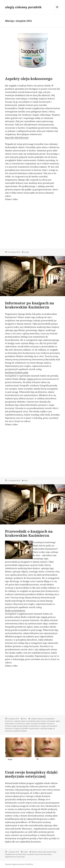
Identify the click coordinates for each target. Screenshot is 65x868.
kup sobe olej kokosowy (17, 137)
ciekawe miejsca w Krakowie (25, 721)
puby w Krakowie (20, 731)
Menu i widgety (57, 10)
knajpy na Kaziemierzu (31, 726)
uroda (26, 252)
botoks (34, 852)
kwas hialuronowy (49, 852)
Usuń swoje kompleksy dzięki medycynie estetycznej (31, 774)
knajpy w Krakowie (21, 728)
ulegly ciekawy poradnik (23, 7)
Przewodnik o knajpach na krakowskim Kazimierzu (29, 533)
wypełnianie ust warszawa (15, 857)
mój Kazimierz (34, 728)
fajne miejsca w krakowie (46, 721)
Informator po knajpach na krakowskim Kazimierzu (30, 305)
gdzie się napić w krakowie (36, 724)
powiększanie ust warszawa (15, 854)
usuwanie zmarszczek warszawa (39, 854)
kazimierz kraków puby (17, 372)
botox (40, 852)
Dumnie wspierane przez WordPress (19, 864)
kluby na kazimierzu (15, 610)
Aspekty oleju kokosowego (29, 79)
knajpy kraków (17, 726)
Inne (26, 480)
